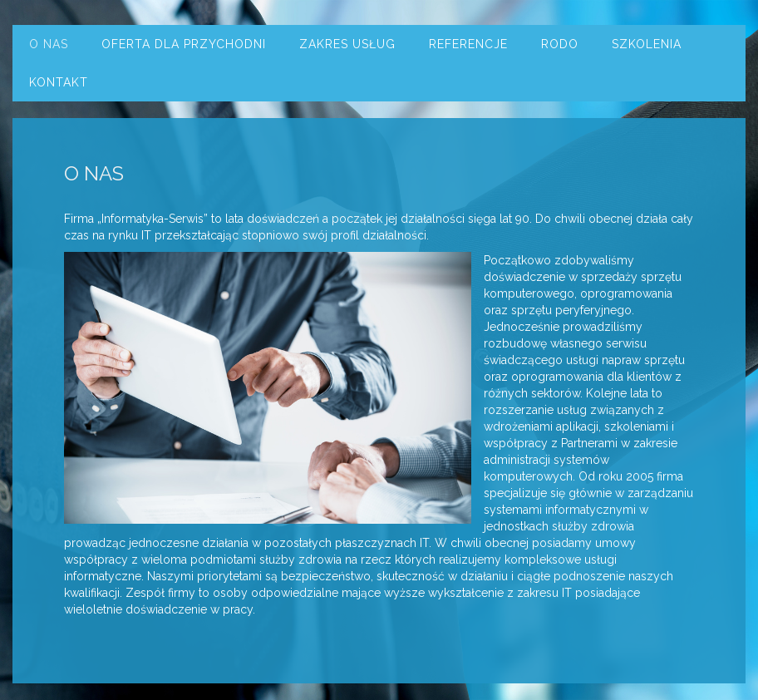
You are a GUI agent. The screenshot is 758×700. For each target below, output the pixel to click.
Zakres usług (347, 44)
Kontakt (59, 82)
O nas (49, 44)
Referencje (468, 44)
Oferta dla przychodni (184, 44)
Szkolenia (647, 44)
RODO (560, 44)
